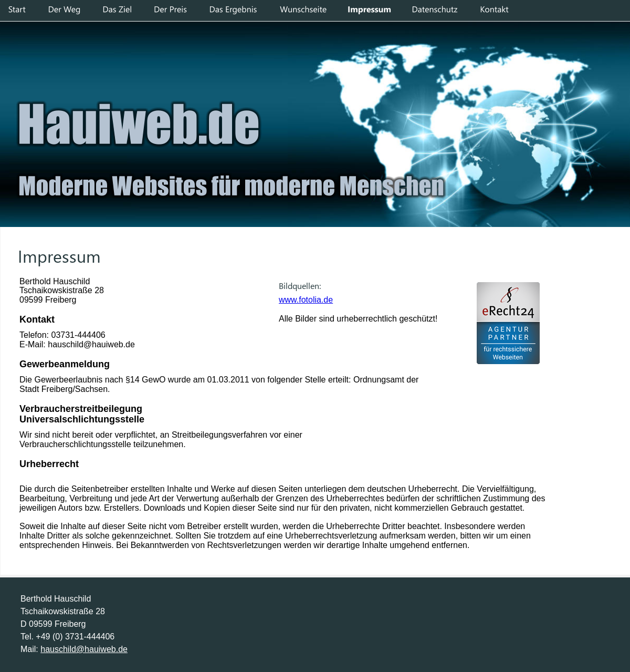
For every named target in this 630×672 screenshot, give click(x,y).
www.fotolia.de (306, 300)
